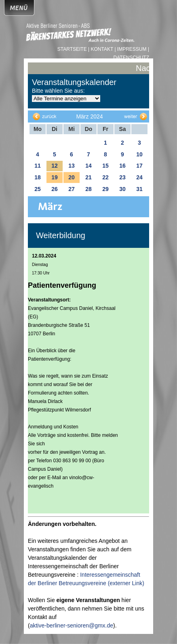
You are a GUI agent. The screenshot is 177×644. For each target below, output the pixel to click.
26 (55, 189)
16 (122, 166)
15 (105, 166)
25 (38, 189)
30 (122, 189)
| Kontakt (101, 49)
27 (72, 189)
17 (139, 166)
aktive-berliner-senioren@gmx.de (72, 625)
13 (72, 166)
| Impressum (130, 49)
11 (38, 166)
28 (88, 189)
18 (38, 177)
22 (105, 177)
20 (72, 177)
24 (139, 177)
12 (55, 166)
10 (139, 154)
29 (105, 189)
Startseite (73, 49)
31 (139, 189)
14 (88, 166)
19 (55, 177)
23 (122, 177)
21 (88, 177)
